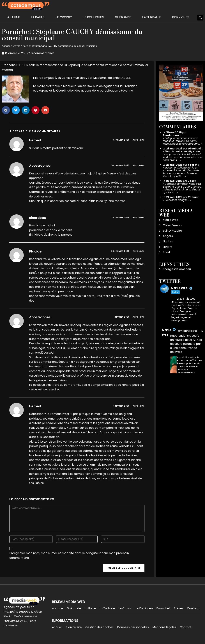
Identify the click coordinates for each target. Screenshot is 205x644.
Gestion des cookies (99, 627)
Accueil (6, 46)
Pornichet (181, 17)
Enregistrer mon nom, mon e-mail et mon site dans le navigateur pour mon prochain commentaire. (69, 555)
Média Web (171, 220)
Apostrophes (40, 166)
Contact (193, 608)
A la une (14, 17)
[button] (200, 18)
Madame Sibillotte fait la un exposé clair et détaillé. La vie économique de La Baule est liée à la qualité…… (181, 172)
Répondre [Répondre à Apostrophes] (139, 165)
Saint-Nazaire (172, 231)
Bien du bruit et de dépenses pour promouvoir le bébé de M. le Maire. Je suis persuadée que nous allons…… (182, 156)
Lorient (168, 247)
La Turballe (152, 17)
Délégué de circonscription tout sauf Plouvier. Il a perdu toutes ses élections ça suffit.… (182, 141)
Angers (168, 236)
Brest (167, 252)
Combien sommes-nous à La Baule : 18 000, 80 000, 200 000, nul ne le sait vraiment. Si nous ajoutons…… (182, 188)
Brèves (16, 46)
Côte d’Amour (173, 225)
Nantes (168, 241)
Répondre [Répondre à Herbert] (139, 140)
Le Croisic (64, 17)
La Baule (38, 17)
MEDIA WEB (167, 332)
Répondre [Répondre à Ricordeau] (139, 218)
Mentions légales (164, 627)
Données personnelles (133, 627)
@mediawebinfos (188, 331)
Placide (35, 251)
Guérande (123, 17)
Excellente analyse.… (177, 200)
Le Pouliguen (93, 17)
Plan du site (74, 627)
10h (203, 331)
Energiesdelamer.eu (177, 269)
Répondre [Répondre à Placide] (139, 251)
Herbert (35, 140)
